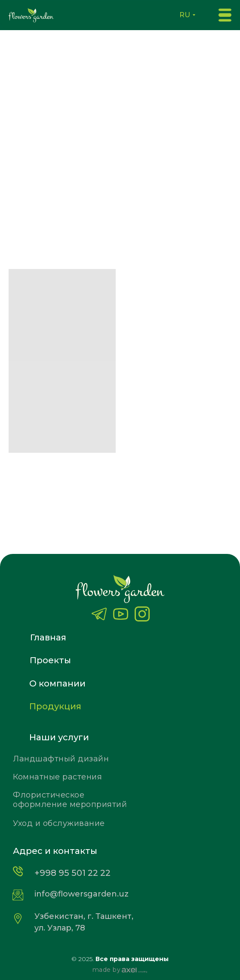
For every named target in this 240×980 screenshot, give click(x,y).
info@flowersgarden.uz (82, 894)
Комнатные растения (57, 777)
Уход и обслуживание (59, 823)
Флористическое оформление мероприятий (70, 800)
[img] (142, 614)
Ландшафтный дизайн (61, 759)
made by (107, 970)
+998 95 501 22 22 (72, 873)
